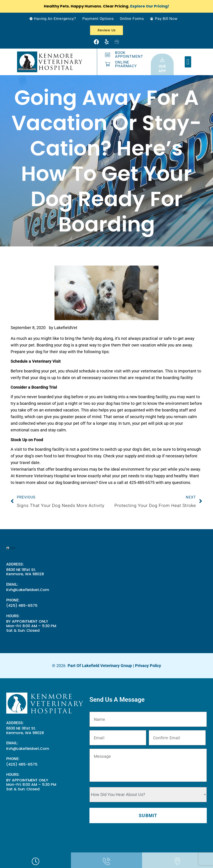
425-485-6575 (142, 482)
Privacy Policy (148, 666)
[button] (188, 62)
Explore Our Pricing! (150, 6)
